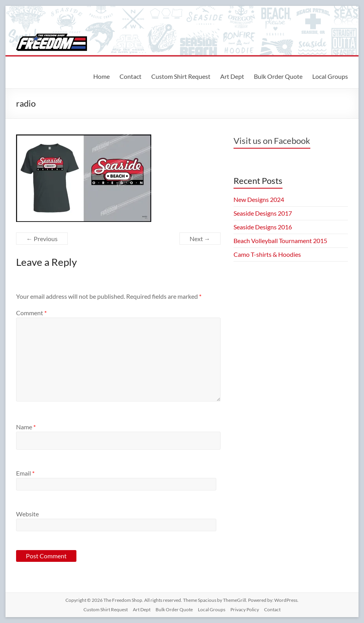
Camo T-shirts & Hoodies (267, 254)
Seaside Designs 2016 (263, 227)
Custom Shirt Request (181, 76)
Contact (130, 76)
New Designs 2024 (259, 199)
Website (27, 514)
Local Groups (330, 76)
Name (26, 427)
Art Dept (232, 76)
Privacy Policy (245, 609)
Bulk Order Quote (278, 76)
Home (101, 76)
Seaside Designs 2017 (263, 213)
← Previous (42, 239)
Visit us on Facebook (272, 141)
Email (25, 473)
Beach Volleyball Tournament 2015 (280, 241)
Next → (200, 239)
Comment (31, 313)
